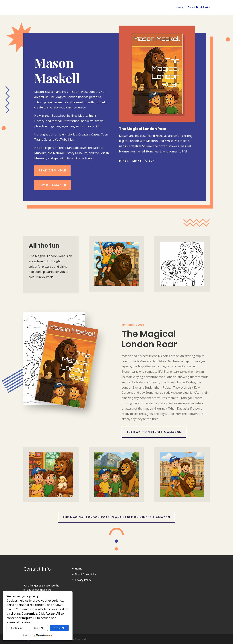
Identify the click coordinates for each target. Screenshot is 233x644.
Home (179, 7)
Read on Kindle (52, 170)
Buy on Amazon (53, 185)
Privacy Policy (83, 580)
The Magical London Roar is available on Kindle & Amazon (117, 517)
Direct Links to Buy (137, 161)
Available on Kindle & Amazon (154, 432)
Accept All (59, 628)
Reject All (38, 628)
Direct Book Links (199, 7)
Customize (17, 628)
